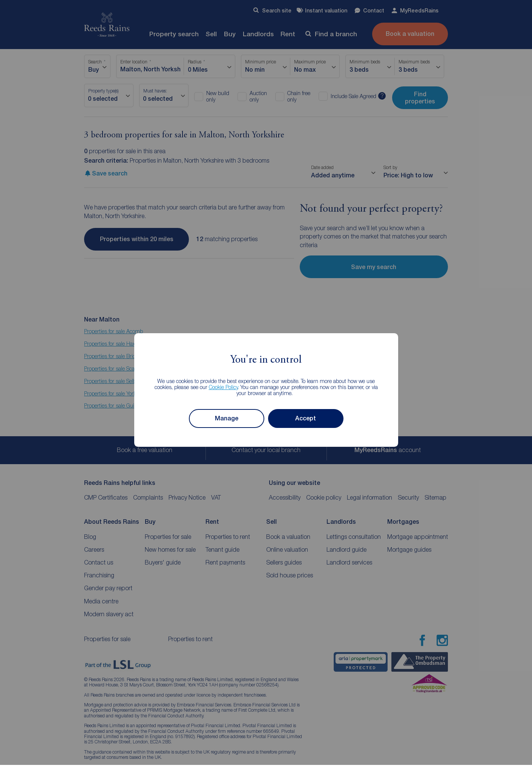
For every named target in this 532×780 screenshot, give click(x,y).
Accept (306, 418)
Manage (227, 418)
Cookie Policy (223, 387)
